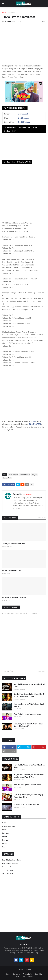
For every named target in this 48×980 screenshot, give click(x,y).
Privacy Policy (28, 974)
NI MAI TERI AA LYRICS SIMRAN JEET (16, 598)
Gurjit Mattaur (24, 122)
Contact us (17, 974)
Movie (4, 830)
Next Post (41, 671)
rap (4, 847)
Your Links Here (8, 867)
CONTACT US (35, 424)
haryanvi (5, 840)
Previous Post (8, 671)
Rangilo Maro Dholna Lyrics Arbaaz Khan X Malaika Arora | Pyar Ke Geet (29, 695)
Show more (42, 518)
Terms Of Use (20, 976)
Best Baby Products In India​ (11, 860)
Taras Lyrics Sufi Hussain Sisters (14, 544)
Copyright (38, 974)
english (5, 837)
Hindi (4, 823)
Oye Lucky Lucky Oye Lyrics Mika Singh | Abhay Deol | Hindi (28, 796)
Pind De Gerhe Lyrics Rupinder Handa (27, 714)
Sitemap (30, 976)
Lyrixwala (27, 494)
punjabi (34, 475)
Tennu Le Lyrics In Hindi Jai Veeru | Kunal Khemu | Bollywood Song (28, 725)
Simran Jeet (23, 114)
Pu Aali (34, 421)
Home (4, 12)
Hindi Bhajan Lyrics (9, 826)
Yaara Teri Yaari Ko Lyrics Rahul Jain (26, 804)
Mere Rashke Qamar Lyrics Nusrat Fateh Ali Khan (29, 685)
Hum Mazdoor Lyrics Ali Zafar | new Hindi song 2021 (29, 705)
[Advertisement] (24, 43)
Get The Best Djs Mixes (10, 863)
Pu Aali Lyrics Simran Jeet (12, 571)
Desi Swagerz (12, 12)
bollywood (6, 833)
